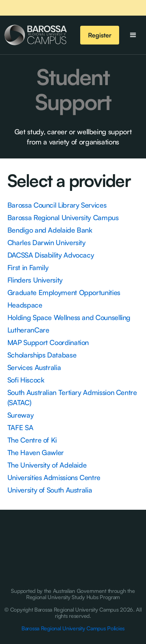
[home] (36, 35)
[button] (133, 35)
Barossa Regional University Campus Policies (73, 628)
